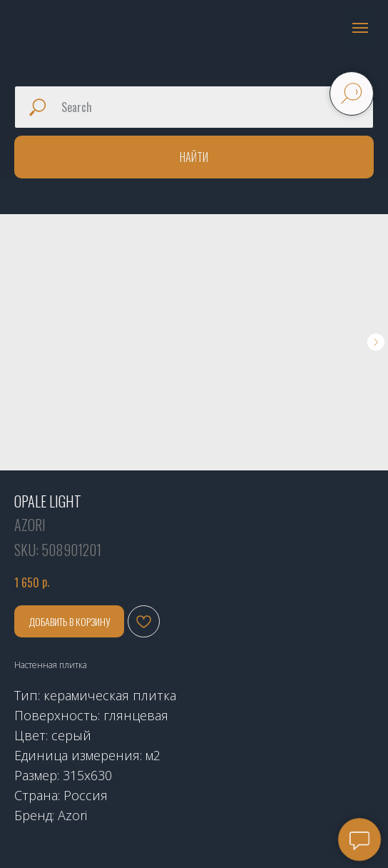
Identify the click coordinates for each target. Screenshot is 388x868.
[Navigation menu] (360, 28)
